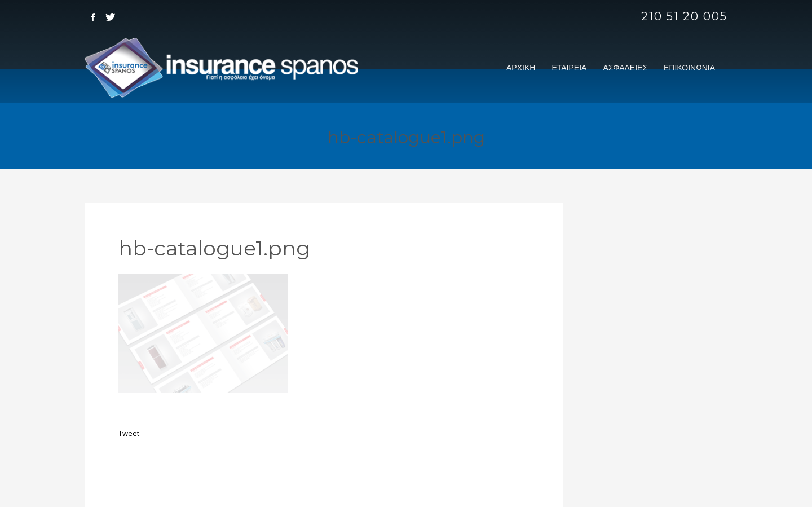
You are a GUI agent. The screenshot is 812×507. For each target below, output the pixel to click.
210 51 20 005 (684, 16)
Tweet (129, 433)
